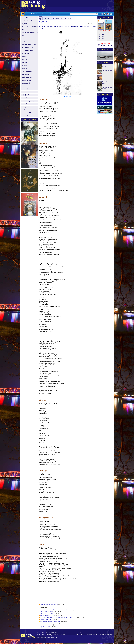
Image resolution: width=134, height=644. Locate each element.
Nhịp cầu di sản (26, 83)
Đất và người (26, 74)
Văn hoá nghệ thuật (27, 50)
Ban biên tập (34, 14)
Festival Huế (26, 53)
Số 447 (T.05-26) (101, 32)
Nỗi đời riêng (44, 625)
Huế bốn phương (27, 77)
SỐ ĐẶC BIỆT (26, 95)
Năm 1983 (102, 35)
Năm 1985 (102, 39)
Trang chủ (25, 18)
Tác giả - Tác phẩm (27, 116)
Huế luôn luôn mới (27, 21)
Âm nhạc (25, 59)
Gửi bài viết (44, 14)
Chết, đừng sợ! (106, 76)
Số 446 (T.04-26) (108, 32)
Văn (23, 38)
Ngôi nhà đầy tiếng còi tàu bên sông (49, 604)
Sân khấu (25, 62)
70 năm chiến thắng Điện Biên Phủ (30, 34)
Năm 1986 (102, 41)
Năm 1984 (102, 37)
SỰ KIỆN (25, 24)
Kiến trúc (25, 56)
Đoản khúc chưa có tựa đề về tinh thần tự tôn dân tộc (54, 610)
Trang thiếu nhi (26, 89)
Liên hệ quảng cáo (54, 14)
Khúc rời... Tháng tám (46, 619)
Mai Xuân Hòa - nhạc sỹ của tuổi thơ (50, 623)
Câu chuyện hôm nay (28, 47)
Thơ (23, 41)
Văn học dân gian (27, 71)
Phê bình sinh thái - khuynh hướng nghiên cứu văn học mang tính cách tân (59, 617)
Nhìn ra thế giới (27, 80)
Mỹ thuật (25, 65)
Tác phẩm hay (26, 104)
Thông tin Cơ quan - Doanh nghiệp (29, 108)
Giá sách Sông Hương (28, 101)
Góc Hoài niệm (26, 92)
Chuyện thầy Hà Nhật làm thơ (48, 616)
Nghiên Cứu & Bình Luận (29, 44)
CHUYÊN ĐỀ (26, 98)
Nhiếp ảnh (25, 68)
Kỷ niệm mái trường (46, 627)
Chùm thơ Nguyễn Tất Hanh (48, 612)
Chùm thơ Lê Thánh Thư (47, 614)
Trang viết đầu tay (27, 86)
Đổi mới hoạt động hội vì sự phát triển (50, 621)
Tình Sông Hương (27, 113)
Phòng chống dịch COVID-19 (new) (30, 28)
